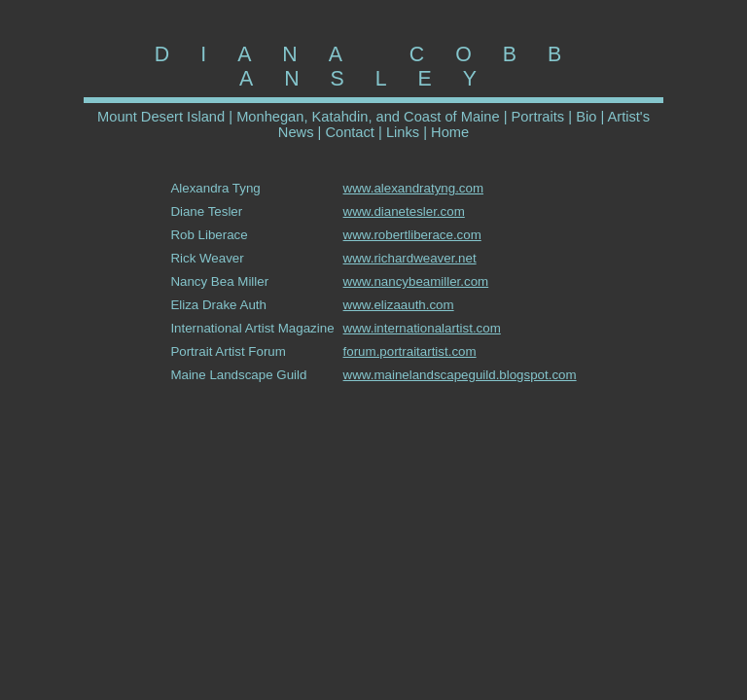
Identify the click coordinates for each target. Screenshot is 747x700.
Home (450, 132)
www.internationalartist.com (422, 328)
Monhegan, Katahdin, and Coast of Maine (368, 117)
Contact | (351, 132)
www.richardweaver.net (410, 258)
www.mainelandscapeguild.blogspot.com (460, 375)
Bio (586, 117)
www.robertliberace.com (412, 235)
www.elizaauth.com (399, 305)
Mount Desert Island (161, 117)
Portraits (540, 117)
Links (403, 132)
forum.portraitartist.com (410, 351)
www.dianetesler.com (404, 211)
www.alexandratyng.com (413, 188)
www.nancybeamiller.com (416, 281)
